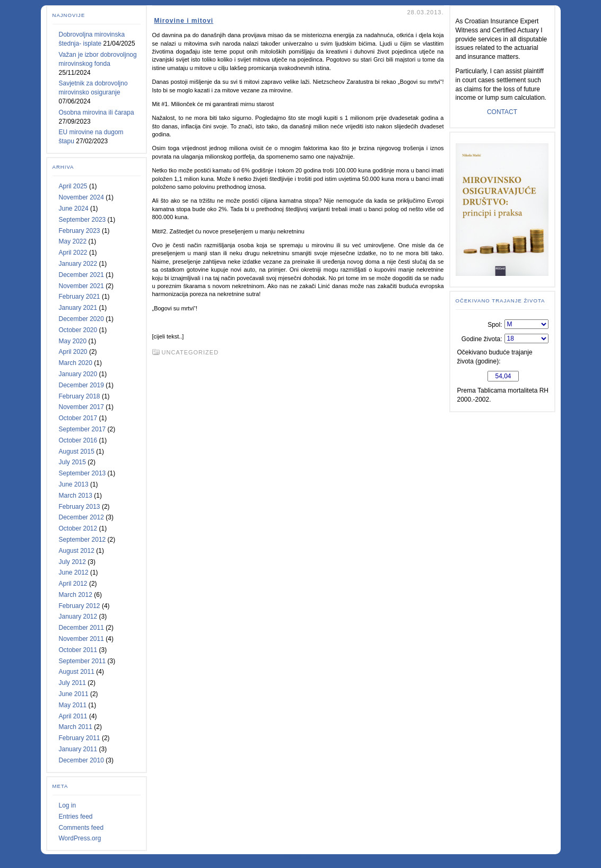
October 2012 (78, 528)
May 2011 (73, 705)
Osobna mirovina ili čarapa (97, 112)
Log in (68, 805)
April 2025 (73, 186)
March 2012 (76, 595)
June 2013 (74, 484)
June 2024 (74, 209)
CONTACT (502, 112)
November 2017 (81, 407)
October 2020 (78, 330)
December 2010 (81, 760)
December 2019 (81, 385)
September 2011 (82, 661)
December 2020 (81, 319)
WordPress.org (80, 838)
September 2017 (82, 429)
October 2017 (78, 418)
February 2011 (80, 738)
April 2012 (73, 584)
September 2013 (82, 473)
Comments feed (81, 828)
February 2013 (80, 507)
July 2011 (72, 683)
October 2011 (78, 650)
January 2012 (78, 617)
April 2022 (73, 253)
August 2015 (77, 452)
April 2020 (73, 352)
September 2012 (82, 540)
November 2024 (81, 197)
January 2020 (78, 374)
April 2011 (73, 716)
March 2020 (76, 363)
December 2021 (81, 275)
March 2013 (76, 496)
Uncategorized (190, 352)
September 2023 (82, 220)
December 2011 (81, 628)
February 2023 (80, 231)
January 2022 (78, 264)
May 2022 (73, 241)
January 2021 (78, 308)
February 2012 (80, 606)
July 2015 (72, 462)
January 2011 (78, 749)
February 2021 (80, 297)
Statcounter (300, 858)
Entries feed (76, 817)
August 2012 (77, 551)
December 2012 (81, 517)
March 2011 (76, 727)
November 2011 (81, 639)
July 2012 (72, 562)
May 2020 (73, 341)
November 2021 (81, 286)
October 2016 (78, 440)
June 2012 (74, 572)
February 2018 (80, 396)
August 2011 (77, 672)
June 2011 (74, 694)
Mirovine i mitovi (184, 21)
